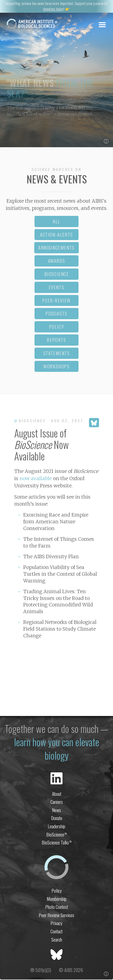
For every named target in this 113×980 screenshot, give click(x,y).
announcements (56, 248)
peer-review (56, 301)
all (56, 221)
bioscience (57, 274)
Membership (57, 899)
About (57, 794)
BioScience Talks (57, 843)
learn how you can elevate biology (57, 749)
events (57, 287)
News (56, 810)
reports (56, 340)
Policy (57, 891)
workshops (56, 366)
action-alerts (56, 235)
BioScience (56, 835)
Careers (57, 802)
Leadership (56, 827)
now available (36, 479)
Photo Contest (57, 907)
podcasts (56, 314)
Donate (57, 818)
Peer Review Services (56, 915)
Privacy (56, 923)
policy (57, 327)
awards (57, 261)
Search (57, 940)
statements (57, 353)
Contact (56, 932)
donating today (53, 9)
